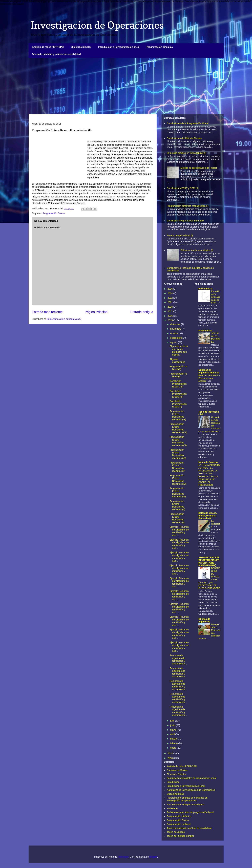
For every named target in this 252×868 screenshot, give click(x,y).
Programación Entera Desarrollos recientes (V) (177, 467)
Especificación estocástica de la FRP (216, 297)
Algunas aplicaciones (177, 361)
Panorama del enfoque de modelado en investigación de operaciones (187, 799)
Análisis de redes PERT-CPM (48, 47)
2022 (170, 298)
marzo (174, 739)
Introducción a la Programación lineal (119, 47)
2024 (170, 293)
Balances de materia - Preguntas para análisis (209, 378)
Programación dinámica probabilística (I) (188, 206)
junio (173, 725)
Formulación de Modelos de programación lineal (192, 778)
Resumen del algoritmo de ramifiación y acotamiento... (178, 659)
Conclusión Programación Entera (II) (178, 394)
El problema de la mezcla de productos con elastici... (179, 350)
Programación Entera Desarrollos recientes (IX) (178, 415)
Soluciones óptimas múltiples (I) (197, 250)
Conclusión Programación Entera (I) (185, 221)
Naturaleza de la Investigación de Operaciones (191, 790)
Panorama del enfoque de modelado (186, 804)
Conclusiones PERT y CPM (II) (183, 188)
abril (173, 734)
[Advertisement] (126, 86)
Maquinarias (205, 331)
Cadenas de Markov (177, 770)
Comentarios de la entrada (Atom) (64, 319)
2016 (170, 316)
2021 (170, 302)
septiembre (176, 338)
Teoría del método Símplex (181, 836)
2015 (170, 320)
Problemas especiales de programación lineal (190, 812)
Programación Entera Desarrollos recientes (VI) (178, 454)
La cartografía (216, 524)
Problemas (172, 808)
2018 (170, 307)
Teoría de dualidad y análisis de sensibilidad (56, 54)
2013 (170, 758)
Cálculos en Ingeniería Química (209, 371)
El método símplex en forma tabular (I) (187, 153)
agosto (174, 342)
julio (173, 721)
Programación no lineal (179, 824)
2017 (170, 311)
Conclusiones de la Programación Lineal (188, 123)
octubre (175, 333)
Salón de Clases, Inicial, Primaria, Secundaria (208, 516)
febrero (174, 743)
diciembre (176, 324)
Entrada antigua (142, 312)
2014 (170, 753)
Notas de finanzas (208, 462)
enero (174, 748)
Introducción (173, 782)
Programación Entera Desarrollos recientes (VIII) (178, 428)
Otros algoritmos (175, 794)
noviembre (176, 329)
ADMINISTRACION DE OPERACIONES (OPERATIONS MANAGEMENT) (209, 561)
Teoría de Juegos (176, 832)
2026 (170, 289)
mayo (173, 730)
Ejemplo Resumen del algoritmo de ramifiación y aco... (179, 531)
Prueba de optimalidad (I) (180, 235)
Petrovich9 (123, 857)
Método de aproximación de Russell (199, 168)
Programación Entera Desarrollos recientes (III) (178, 492)
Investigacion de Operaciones (97, 25)
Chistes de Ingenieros (204, 620)
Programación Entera (54, 213)
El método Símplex (81, 47)
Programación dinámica (160, 47)
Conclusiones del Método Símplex (184, 138)
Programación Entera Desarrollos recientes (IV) (178, 480)
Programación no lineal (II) (178, 368)
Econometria (205, 289)
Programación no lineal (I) (178, 375)
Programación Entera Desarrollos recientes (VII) (178, 441)
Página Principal (97, 312)
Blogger (153, 857)
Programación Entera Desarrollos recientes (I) (177, 518)
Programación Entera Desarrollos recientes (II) (177, 505)
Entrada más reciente (47, 312)
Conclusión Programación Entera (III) (178, 384)
